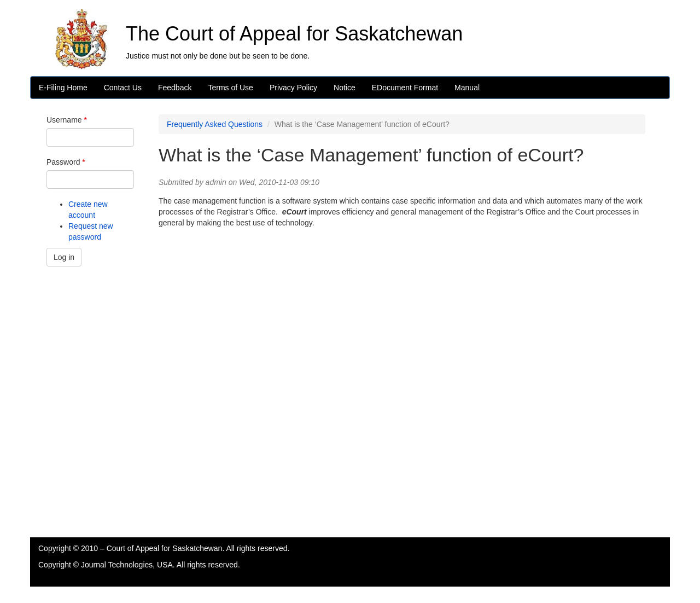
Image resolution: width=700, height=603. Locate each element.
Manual (467, 88)
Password (66, 162)
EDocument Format (405, 88)
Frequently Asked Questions (215, 124)
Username (67, 120)
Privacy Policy (293, 88)
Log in (64, 257)
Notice (345, 88)
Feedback (175, 88)
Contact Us (123, 88)
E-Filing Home (63, 88)
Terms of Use (230, 88)
